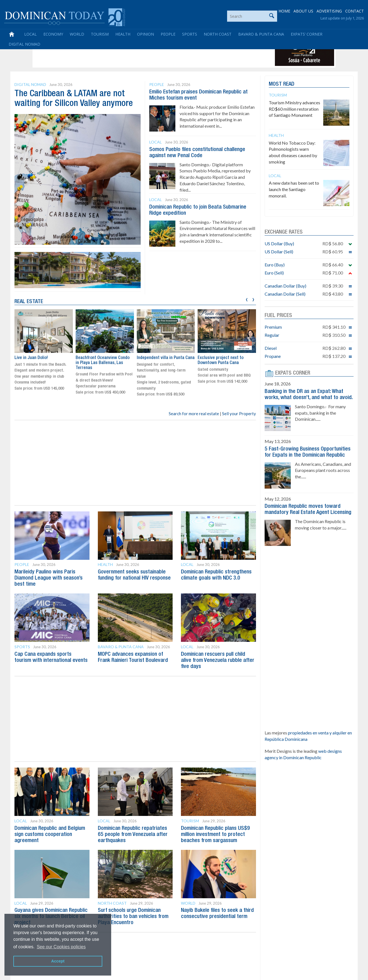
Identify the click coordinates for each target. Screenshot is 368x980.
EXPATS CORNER (293, 373)
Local (30, 34)
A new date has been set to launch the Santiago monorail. (294, 189)
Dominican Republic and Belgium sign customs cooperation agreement (50, 835)
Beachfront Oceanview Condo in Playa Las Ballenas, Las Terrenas (103, 363)
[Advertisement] (135, 53)
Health (123, 34)
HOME (284, 11)
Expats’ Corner (307, 34)
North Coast (218, 34)
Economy (53, 34)
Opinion (146, 34)
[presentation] (247, 299)
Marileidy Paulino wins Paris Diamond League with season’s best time (49, 578)
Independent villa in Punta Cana (166, 358)
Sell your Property (239, 414)
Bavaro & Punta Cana (261, 34)
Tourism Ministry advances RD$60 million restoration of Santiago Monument (294, 109)
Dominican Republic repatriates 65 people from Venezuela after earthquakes (133, 835)
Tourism (100, 34)
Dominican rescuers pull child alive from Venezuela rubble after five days (218, 660)
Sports (190, 34)
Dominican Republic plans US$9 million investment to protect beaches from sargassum (215, 835)
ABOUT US (303, 11)
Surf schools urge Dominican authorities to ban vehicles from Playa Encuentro (133, 917)
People (168, 34)
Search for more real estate (194, 414)
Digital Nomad (24, 44)
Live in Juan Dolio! (31, 358)
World (77, 34)
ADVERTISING (329, 11)
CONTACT (355, 11)
